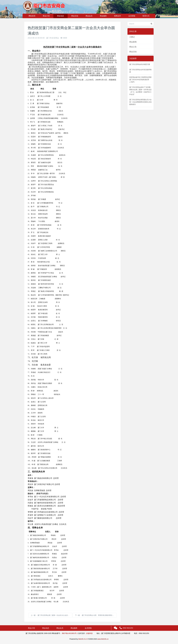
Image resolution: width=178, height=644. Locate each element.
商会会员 (89, 16)
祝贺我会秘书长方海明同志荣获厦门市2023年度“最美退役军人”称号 (140, 80)
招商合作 (117, 16)
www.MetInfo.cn (103, 639)
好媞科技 (89, 633)
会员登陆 (132, 16)
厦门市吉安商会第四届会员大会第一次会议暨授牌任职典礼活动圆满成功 (140, 102)
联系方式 (146, 16)
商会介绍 (46, 16)
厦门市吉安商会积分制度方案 (140, 64)
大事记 (132, 37)
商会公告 (133, 47)
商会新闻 (133, 42)
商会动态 (61, 16)
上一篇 (51, 615)
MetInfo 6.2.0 (83, 639)
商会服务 (103, 16)
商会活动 (75, 16)
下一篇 (96, 615)
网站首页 (32, 16)
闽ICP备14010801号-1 (70, 633)
